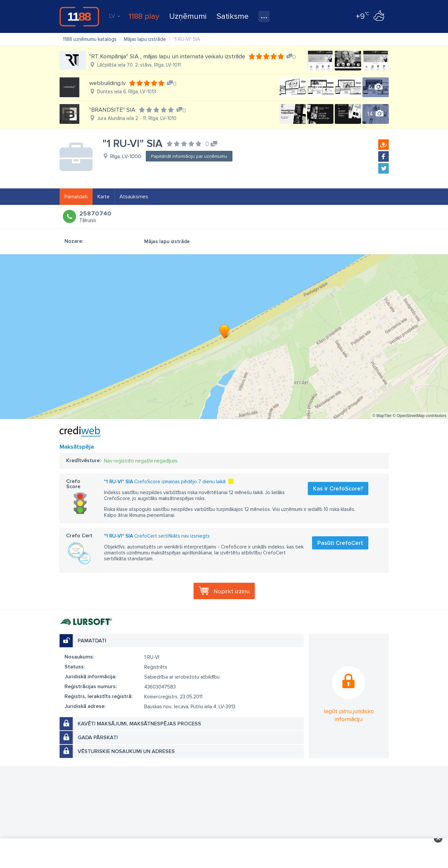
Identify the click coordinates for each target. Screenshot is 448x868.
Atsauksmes (134, 197)
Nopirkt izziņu (232, 591)
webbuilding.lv (107, 83)
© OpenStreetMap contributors (420, 416)
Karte (104, 197)
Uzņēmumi (188, 16)
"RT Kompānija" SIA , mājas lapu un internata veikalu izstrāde (167, 56)
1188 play (144, 16)
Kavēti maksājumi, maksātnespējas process (139, 724)
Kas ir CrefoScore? (338, 489)
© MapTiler (382, 416)
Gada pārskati (98, 738)
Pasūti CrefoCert (340, 543)
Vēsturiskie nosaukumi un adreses (126, 751)
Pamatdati (76, 197)
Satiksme (233, 16)
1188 (79, 16)
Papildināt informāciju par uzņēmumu (189, 156)
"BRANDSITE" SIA (112, 110)
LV (115, 16)
